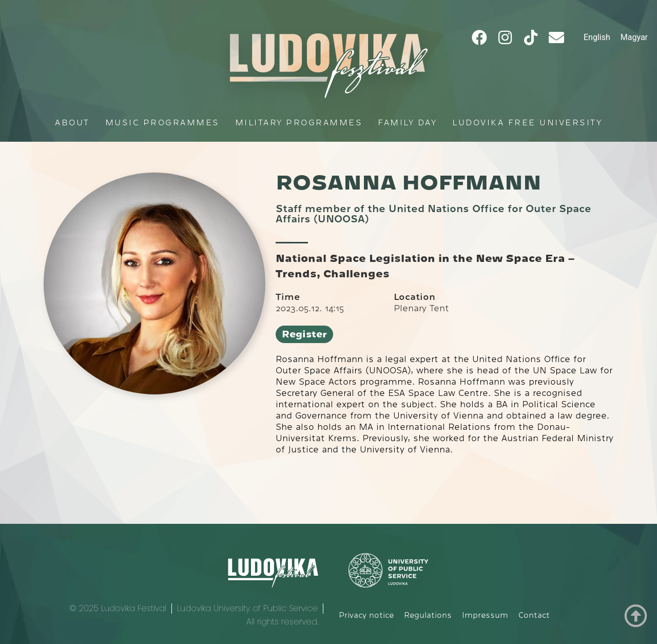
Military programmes (299, 122)
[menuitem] (597, 37)
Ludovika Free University (527, 122)
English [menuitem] (597, 37)
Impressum (485, 615)
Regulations (428, 615)
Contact (534, 615)
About (72, 122)
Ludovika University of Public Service (247, 608)
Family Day (407, 122)
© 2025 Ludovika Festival (118, 608)
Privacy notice (366, 615)
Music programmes (162, 122)
